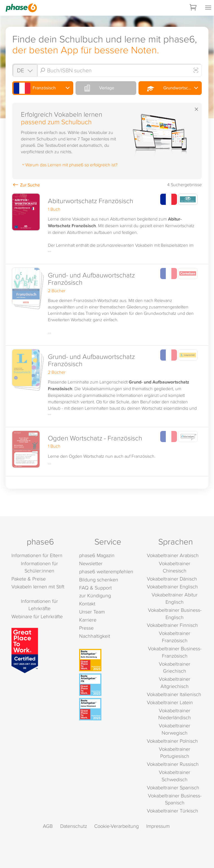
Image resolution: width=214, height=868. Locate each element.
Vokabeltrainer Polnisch (172, 741)
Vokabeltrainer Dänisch (172, 579)
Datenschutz (74, 826)
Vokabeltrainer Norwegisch (175, 729)
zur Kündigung (95, 595)
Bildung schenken (99, 580)
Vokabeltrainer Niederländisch (175, 714)
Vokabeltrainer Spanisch (173, 787)
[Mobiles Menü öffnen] (208, 8)
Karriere (88, 620)
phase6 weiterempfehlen (106, 571)
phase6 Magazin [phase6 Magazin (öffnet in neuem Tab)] (97, 555)
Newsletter (91, 563)
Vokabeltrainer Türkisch (172, 811)
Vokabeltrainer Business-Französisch (175, 652)
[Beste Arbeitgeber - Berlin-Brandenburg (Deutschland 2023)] (108, 660)
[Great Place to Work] (25, 650)
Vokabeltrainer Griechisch (175, 667)
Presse (86, 628)
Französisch (35, 88)
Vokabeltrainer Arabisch (173, 555)
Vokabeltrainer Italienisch (174, 694)
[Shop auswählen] (25, 70)
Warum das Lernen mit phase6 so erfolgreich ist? (69, 165)
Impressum (158, 826)
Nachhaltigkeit (95, 636)
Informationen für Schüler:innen (39, 567)
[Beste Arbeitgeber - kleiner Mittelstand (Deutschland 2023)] (108, 709)
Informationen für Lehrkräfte (39, 605)
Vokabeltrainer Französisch (175, 637)
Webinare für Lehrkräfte (37, 616)
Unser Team (92, 612)
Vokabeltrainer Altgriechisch (175, 683)
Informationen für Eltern (37, 555)
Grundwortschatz (168, 88)
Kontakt (87, 604)
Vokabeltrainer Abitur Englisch (175, 598)
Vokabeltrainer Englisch (172, 587)
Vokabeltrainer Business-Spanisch (175, 799)
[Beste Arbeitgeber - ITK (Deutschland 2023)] (108, 685)
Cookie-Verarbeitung (116, 826)
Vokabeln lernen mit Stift (38, 587)
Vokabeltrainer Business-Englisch (175, 614)
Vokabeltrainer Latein (170, 702)
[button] (107, 227)
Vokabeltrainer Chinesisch (175, 567)
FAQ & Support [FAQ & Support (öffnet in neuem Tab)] (95, 588)
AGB (48, 826)
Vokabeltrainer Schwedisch (175, 776)
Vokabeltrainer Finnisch (172, 625)
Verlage (95, 88)
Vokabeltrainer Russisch (173, 764)
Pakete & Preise (29, 579)
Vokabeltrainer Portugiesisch (175, 753)
